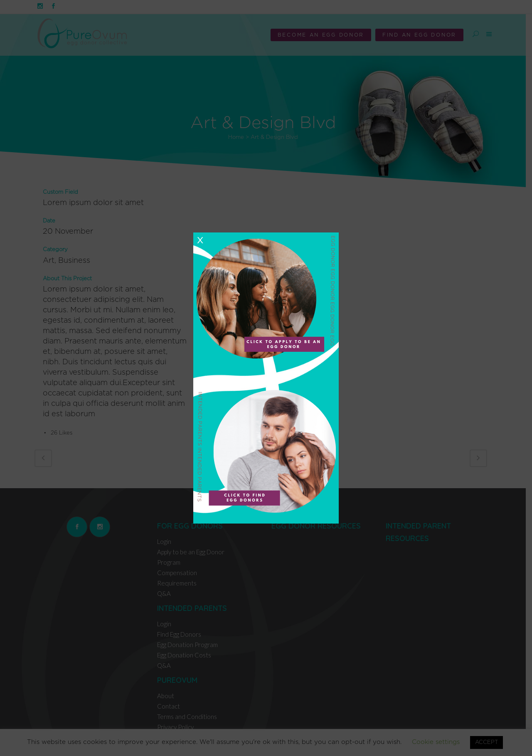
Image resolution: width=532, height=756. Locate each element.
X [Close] (200, 240)
